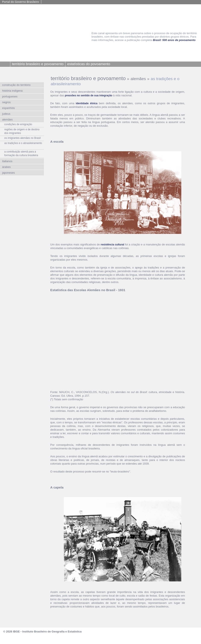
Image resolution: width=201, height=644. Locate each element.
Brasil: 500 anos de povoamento (174, 40)
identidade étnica (86, 103)
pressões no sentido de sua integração (89, 95)
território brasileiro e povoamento (88, 78)
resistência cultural (112, 245)
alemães (138, 79)
